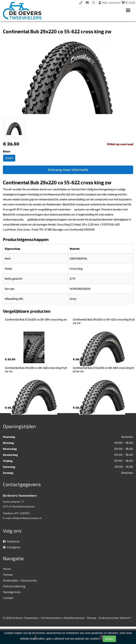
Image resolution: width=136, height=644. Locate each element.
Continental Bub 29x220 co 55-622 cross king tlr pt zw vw (104, 321)
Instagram (12, 547)
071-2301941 (22, 513)
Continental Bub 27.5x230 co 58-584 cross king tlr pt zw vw (104, 370)
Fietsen (8, 575)
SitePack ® (125, 618)
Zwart (9, 158)
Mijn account (110, 3)
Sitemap (92, 618)
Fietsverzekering (14, 586)
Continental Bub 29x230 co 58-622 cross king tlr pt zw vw (36, 370)
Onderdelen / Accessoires (20, 580)
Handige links (12, 592)
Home (7, 569)
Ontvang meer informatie (68, 170)
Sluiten (109, 639)
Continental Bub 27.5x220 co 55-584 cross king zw (36, 320)
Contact (8, 598)
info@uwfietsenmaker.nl (27, 518)
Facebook (11, 541)
